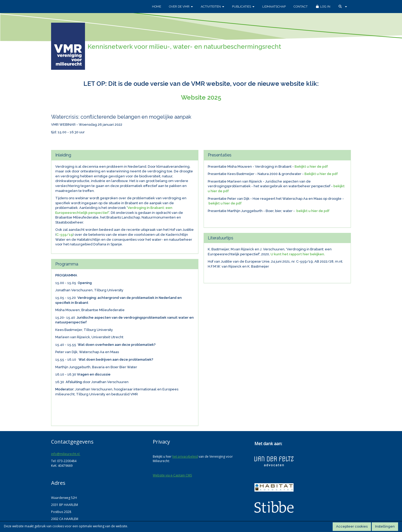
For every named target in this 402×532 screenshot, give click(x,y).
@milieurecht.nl (66, 454)
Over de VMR (181, 7)
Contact (301, 7)
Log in (323, 7)
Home (157, 7)
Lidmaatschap (274, 7)
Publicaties (243, 7)
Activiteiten (212, 7)
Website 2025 (201, 97)
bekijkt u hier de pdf (225, 203)
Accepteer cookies (352, 526)
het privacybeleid (185, 457)
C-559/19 (65, 235)
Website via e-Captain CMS (172, 475)
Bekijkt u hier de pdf (311, 167)
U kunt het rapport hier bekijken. (298, 254)
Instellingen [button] (385, 526)
